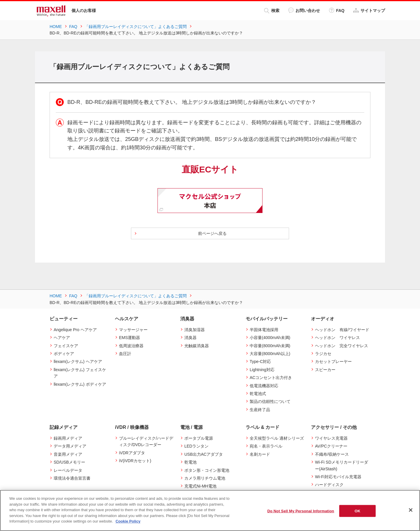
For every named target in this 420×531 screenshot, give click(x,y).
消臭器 (190, 338)
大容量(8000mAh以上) (270, 354)
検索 (272, 11)
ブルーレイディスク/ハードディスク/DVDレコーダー (146, 441)
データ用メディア (70, 446)
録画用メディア (68, 438)
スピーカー (325, 370)
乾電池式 (258, 394)
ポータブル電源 (199, 438)
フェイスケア (66, 346)
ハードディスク (329, 485)
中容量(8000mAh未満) (270, 346)
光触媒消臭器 (197, 346)
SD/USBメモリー (69, 462)
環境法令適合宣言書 (72, 478)
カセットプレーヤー (333, 361)
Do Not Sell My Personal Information (301, 511)
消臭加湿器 (195, 330)
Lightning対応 (262, 370)
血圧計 (125, 354)
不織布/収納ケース (332, 454)
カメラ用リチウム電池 (205, 478)
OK (358, 511)
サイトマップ (369, 10)
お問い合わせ (304, 10)
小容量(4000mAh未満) (270, 338)
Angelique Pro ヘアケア (75, 330)
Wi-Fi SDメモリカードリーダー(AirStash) (342, 465)
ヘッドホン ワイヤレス (337, 338)
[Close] (411, 510)
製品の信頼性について (270, 401)
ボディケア (64, 354)
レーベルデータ (68, 470)
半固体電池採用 (264, 330)
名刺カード (260, 454)
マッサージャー (133, 330)
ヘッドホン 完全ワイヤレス (342, 346)
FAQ (337, 10)
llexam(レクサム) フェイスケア (80, 373)
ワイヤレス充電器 (331, 438)
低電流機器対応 (264, 386)
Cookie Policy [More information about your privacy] (128, 521)
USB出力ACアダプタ (204, 454)
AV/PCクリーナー (331, 446)
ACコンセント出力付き (271, 378)
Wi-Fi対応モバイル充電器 (338, 477)
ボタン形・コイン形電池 (207, 470)
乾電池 (190, 462)
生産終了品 (260, 410)
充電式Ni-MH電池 (200, 486)
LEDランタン (196, 446)
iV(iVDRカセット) (135, 461)
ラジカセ (323, 354)
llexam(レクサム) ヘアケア (78, 361)
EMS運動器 (129, 338)
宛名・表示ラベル (266, 446)
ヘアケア (62, 338)
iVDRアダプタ (132, 453)
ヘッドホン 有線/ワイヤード (342, 330)
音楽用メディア (68, 454)
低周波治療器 (131, 346)
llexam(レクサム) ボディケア (80, 384)
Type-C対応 (260, 361)
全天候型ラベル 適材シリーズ (277, 438)
